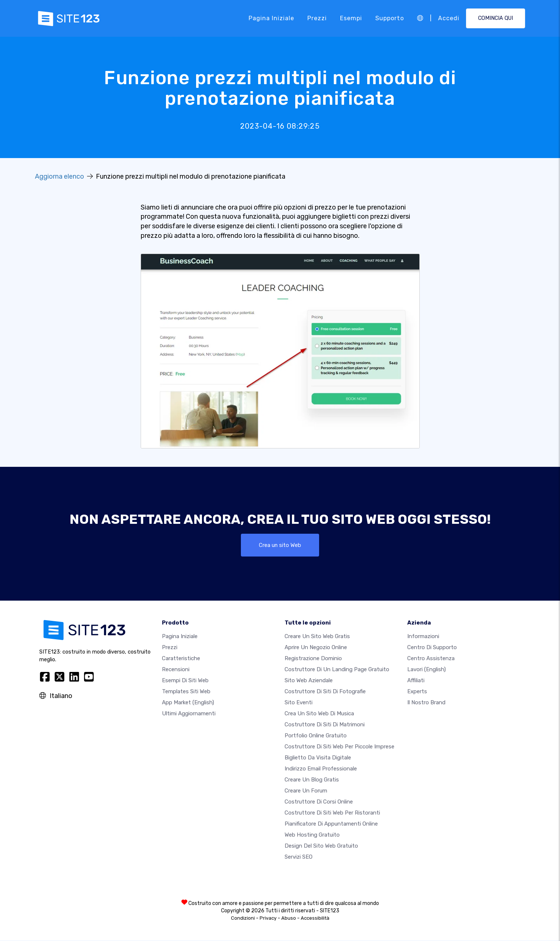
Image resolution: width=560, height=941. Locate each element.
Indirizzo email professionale (321, 769)
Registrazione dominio (313, 659)
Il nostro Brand (426, 703)
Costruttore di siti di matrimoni (325, 725)
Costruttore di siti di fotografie (325, 692)
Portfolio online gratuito (316, 736)
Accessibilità (315, 919)
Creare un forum (306, 791)
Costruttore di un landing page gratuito (337, 670)
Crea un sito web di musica (319, 714)
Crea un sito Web (280, 545)
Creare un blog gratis (312, 780)
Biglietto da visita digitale (318, 758)
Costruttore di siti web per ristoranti (332, 813)
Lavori (427, 670)
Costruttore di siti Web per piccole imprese (339, 747)
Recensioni (176, 670)
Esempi (351, 18)
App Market (188, 703)
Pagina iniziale (271, 18)
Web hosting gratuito (312, 836)
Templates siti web (186, 692)
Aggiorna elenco (59, 176)
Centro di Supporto (432, 648)
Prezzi (317, 18)
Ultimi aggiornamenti (189, 714)
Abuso (289, 919)
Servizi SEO (299, 858)
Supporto (390, 18)
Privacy (268, 919)
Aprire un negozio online (316, 648)
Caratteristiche (181, 659)
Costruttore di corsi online (319, 802)
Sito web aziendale (309, 681)
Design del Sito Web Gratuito (321, 847)
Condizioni (243, 919)
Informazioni (423, 637)
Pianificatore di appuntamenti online (331, 824)
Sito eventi (299, 703)
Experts (417, 692)
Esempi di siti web (185, 681)
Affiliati (416, 681)
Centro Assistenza (431, 659)
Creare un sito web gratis (317, 637)
